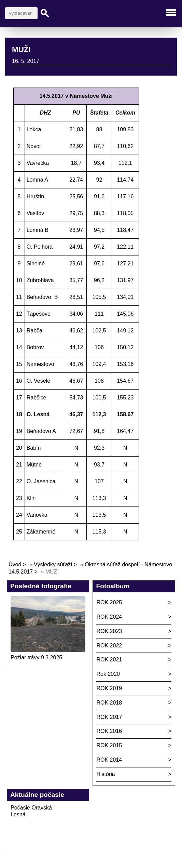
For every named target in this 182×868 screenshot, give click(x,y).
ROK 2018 (109, 703)
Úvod (15, 564)
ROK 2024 (109, 617)
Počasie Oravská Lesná (31, 811)
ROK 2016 (109, 731)
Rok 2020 (108, 674)
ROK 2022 (109, 646)
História (106, 774)
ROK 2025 (109, 602)
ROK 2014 (109, 760)
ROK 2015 (109, 745)
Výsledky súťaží (53, 564)
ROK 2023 (109, 631)
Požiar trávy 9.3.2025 (36, 657)
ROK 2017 (109, 717)
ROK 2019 (109, 688)
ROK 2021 (109, 660)
